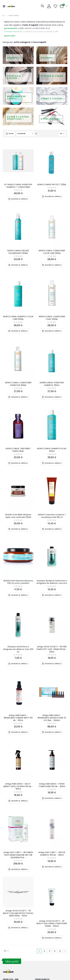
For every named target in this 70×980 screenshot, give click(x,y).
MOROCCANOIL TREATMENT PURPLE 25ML (18, 450)
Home (4, 15)
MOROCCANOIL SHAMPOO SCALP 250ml (52, 450)
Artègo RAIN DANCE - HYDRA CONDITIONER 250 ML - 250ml (52, 785)
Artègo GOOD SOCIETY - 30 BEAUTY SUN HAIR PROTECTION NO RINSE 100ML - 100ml (18, 913)
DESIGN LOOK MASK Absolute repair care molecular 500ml (18, 516)
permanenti (10, 28)
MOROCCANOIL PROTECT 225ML (52, 185)
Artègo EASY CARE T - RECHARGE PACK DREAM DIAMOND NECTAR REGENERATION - (18, 855)
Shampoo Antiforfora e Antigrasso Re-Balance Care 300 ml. (18, 649)
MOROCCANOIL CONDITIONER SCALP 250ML (52, 318)
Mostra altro (10, 36)
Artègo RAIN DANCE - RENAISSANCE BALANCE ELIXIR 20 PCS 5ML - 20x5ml (52, 718)
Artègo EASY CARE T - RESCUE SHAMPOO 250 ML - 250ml (52, 854)
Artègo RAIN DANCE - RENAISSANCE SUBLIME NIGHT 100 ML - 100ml (18, 718)
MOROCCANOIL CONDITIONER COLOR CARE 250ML (52, 252)
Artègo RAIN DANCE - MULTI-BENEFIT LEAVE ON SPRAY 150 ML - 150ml (18, 786)
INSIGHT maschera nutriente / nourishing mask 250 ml (52, 516)
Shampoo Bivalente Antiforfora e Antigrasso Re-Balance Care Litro (52, 582)
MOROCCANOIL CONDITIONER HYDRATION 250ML (18, 384)
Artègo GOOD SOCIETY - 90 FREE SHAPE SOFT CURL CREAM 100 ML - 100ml (52, 649)
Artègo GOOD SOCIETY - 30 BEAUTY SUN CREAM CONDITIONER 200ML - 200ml (52, 924)
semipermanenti (13, 32)
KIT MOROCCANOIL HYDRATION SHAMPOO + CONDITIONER (18, 186)
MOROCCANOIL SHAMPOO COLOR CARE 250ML (18, 318)
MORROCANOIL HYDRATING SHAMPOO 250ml (52, 384)
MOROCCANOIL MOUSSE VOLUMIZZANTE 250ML (18, 252)
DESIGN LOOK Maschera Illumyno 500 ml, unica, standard (18, 582)
